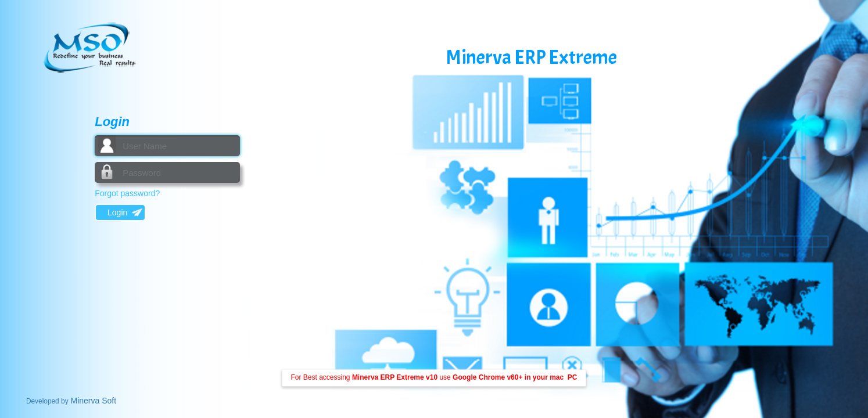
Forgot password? (127, 193)
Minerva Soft (71, 401)
